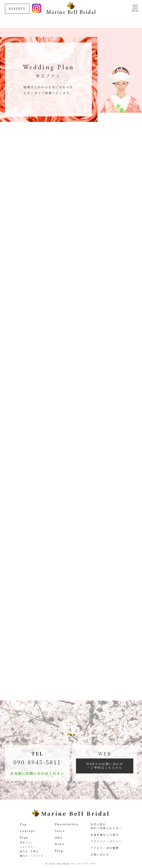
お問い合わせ (100, 855)
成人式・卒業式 (29, 851)
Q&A (59, 838)
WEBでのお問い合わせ (105, 766)
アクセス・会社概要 (105, 848)
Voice (60, 831)
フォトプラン (28, 847)
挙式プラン (26, 842)
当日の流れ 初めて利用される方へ (106, 826)
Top (23, 824)
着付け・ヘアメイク (32, 856)
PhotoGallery (67, 824)
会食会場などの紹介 (105, 835)
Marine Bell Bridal (71, 12)
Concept (27, 831)
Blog (59, 851)
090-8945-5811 (37, 762)
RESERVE (17, 9)
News (60, 844)
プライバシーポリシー (106, 841)
